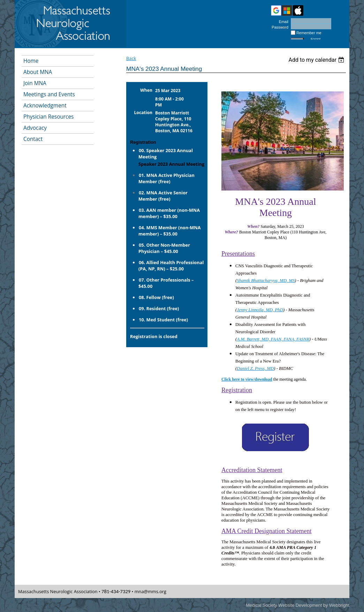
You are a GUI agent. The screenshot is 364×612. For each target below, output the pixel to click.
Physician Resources (48, 117)
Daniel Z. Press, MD (255, 368)
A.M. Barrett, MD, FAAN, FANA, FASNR (273, 339)
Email (282, 22)
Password (279, 27)
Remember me (309, 33)
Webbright (339, 605)
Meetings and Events (49, 94)
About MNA (38, 72)
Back (131, 58)
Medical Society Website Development (284, 605)
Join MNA (35, 83)
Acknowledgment (45, 106)
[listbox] (317, 60)
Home (31, 61)
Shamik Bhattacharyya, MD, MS (266, 281)
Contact (33, 139)
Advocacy (35, 128)
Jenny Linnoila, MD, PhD (260, 310)
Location (143, 113)
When (146, 90)
